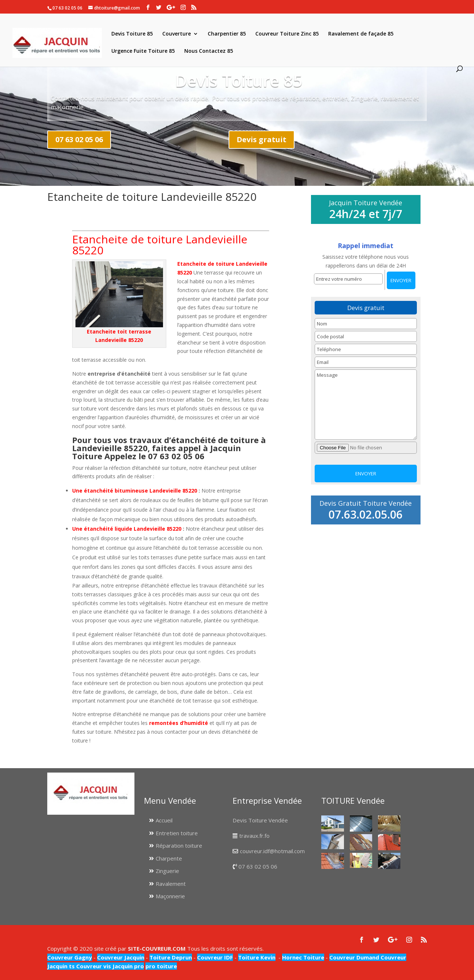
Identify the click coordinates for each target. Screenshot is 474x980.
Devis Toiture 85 (132, 34)
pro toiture (161, 966)
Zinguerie (167, 871)
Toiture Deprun (171, 957)
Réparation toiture (179, 845)
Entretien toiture (177, 833)
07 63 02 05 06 (79, 139)
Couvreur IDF (215, 957)
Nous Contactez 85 (209, 51)
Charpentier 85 (227, 34)
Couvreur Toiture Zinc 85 (287, 34)
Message (366, 405)
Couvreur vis (93, 966)
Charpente (169, 858)
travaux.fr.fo (254, 836)
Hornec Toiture (303, 957)
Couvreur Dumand (354, 957)
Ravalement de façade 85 (361, 34)
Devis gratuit (262, 139)
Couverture (177, 34)
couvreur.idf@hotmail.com (272, 851)
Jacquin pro (127, 966)
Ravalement (171, 884)
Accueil (164, 820)
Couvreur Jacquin (121, 957)
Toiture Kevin (257, 957)
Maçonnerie (170, 896)
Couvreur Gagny (70, 957)
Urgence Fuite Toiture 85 (143, 51)
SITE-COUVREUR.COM (157, 948)
